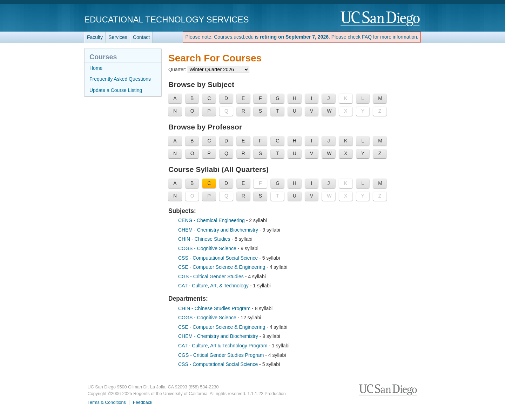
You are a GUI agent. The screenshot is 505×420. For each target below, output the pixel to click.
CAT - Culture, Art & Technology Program (223, 346)
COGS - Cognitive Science (208, 248)
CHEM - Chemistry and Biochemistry (219, 230)
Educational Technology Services (166, 19)
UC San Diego (381, 19)
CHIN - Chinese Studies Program (215, 308)
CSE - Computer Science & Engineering (222, 267)
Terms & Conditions (107, 402)
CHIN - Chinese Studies (205, 239)
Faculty (95, 37)
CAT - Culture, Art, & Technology (214, 286)
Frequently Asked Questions (120, 79)
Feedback (143, 402)
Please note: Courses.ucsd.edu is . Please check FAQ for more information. (302, 37)
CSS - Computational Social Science (219, 258)
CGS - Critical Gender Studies (212, 276)
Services (118, 37)
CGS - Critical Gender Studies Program (222, 355)
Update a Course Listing (116, 90)
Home (96, 68)
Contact (141, 37)
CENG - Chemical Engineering (212, 220)
